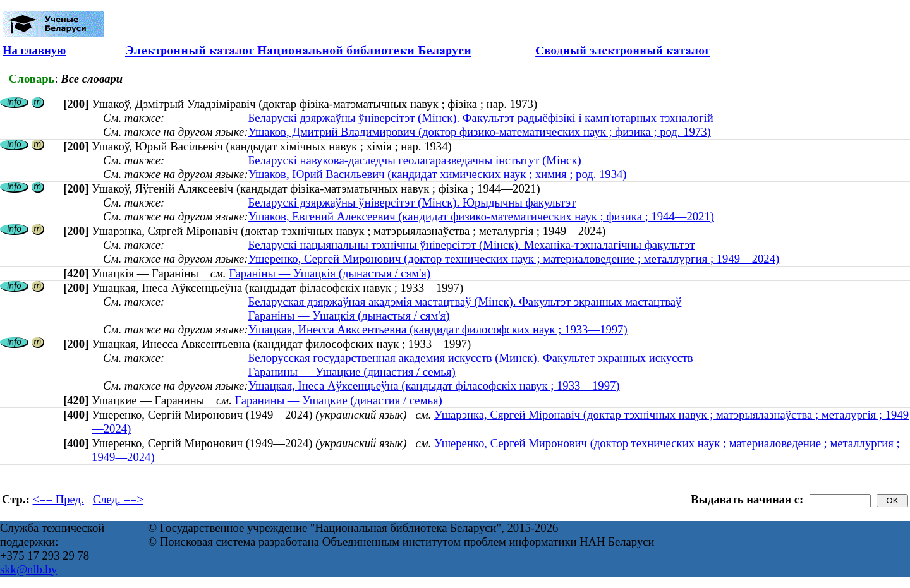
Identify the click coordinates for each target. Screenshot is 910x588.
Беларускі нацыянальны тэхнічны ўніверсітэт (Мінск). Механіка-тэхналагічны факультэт (471, 245)
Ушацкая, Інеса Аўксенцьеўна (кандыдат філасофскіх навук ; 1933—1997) (434, 386)
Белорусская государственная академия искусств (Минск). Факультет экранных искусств (470, 358)
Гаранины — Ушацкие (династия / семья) (351, 372)
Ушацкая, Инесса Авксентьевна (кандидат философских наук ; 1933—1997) (437, 329)
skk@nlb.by (28, 569)
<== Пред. (58, 499)
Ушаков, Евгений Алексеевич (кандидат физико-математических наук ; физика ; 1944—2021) (481, 216)
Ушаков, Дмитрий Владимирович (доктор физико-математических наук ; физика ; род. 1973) (479, 132)
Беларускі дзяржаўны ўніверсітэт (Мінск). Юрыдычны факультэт (412, 202)
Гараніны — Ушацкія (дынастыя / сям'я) (330, 273)
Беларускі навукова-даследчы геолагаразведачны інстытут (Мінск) (414, 160)
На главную (34, 50)
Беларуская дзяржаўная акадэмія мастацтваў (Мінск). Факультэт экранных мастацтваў (464, 302)
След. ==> (118, 499)
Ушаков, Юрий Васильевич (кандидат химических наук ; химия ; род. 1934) (437, 174)
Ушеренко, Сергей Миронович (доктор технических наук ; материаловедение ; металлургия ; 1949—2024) (513, 259)
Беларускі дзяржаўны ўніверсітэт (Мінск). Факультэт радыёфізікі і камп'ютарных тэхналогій (480, 118)
